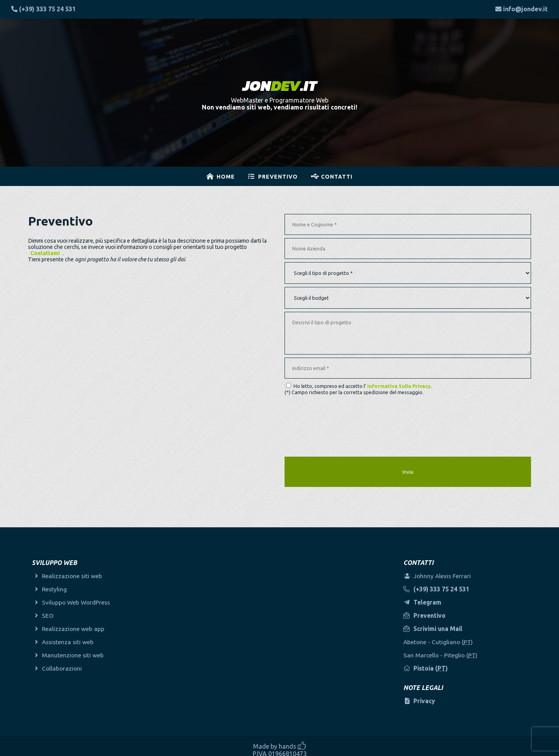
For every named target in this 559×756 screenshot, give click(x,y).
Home (226, 177)
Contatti (337, 177)
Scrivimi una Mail (441, 625)
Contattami (45, 253)
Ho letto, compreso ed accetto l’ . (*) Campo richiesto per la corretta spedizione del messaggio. (358, 389)
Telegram (430, 599)
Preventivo (278, 177)
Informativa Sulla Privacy (399, 386)
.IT (280, 86)
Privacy (426, 698)
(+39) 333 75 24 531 (47, 9)
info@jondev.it (525, 9)
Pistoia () (433, 665)
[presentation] (344, 423)
